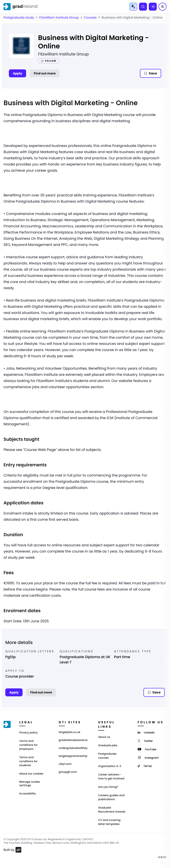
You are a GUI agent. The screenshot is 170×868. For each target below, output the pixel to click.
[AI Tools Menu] (133, 7)
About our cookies (31, 774)
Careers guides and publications (111, 797)
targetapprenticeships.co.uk (73, 756)
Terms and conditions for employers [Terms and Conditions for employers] (28, 745)
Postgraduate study (19, 17)
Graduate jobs (108, 745)
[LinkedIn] (146, 732)
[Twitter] (145, 741)
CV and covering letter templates (109, 822)
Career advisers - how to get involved (111, 777)
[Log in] (153, 7)
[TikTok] (145, 766)
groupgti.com (68, 772)
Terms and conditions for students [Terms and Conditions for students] (28, 761)
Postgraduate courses (107, 756)
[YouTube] (147, 749)
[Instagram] (148, 757)
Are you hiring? (108, 787)
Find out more (45, 73)
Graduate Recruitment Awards (112, 810)
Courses (90, 17)
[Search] (143, 7)
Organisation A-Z (110, 766)
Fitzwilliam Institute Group (59, 17)
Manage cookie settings (30, 784)
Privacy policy (29, 733)
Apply (17, 73)
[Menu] (162, 7)
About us (104, 737)
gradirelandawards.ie (73, 740)
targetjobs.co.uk (70, 732)
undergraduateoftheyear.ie (73, 748)
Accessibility (28, 794)
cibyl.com (65, 764)
